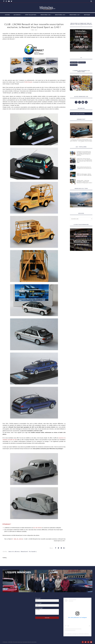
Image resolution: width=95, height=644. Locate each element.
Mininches (5, 642)
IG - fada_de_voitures (17, 539)
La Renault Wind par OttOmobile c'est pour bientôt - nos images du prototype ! (81, 141)
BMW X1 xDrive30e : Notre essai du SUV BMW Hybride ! (84, 175)
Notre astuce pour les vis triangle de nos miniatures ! (84, 168)
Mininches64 (74, 62)
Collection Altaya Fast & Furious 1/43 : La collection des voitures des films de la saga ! (84, 160)
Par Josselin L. (33, 552)
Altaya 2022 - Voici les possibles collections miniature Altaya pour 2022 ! (84, 182)
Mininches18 (74, 65)
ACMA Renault (28, 82)
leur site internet (37, 528)
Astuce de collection (14, 552)
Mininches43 (24, 552)
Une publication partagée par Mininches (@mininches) (78, 634)
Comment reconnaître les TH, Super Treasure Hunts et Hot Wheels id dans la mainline (84, 153)
